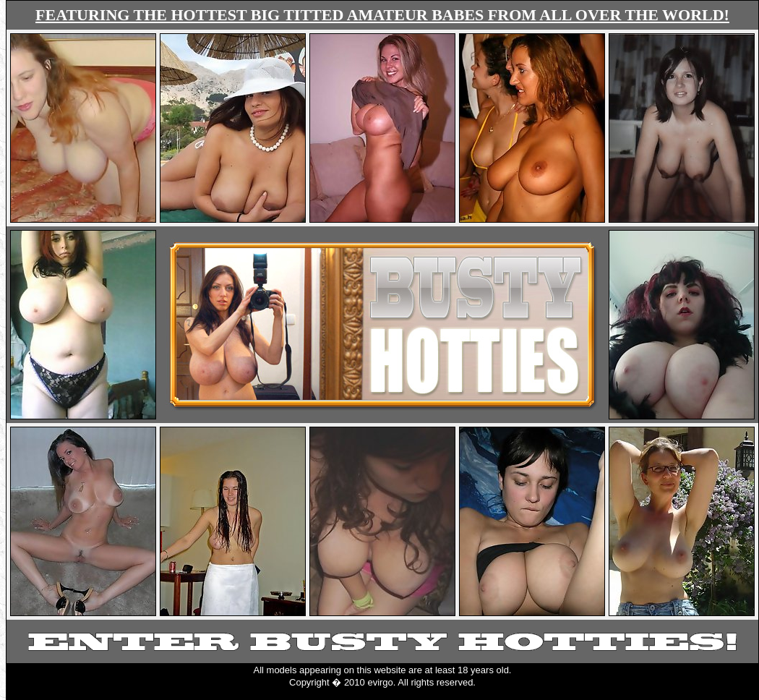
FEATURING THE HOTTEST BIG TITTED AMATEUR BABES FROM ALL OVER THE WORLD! (382, 15)
